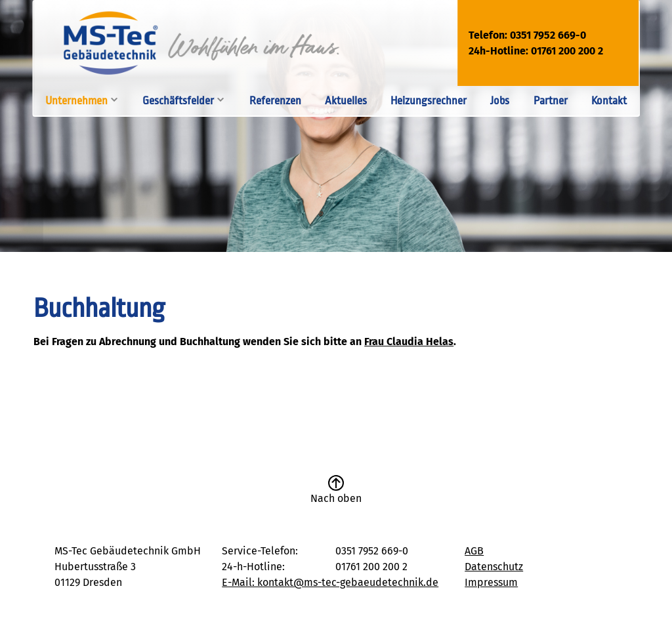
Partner (551, 101)
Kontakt (609, 101)
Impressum (491, 582)
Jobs (500, 101)
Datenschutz (494, 567)
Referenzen (275, 101)
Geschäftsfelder (178, 101)
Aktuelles (346, 101)
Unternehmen (76, 101)
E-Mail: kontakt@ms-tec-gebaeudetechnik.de (330, 582)
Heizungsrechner (429, 101)
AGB (474, 551)
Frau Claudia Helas (409, 342)
